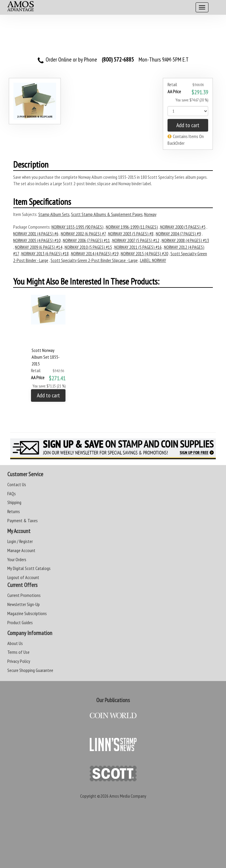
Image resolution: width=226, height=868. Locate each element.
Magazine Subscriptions (27, 613)
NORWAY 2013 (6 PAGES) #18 (45, 253)
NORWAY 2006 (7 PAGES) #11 (86, 240)
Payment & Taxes (23, 520)
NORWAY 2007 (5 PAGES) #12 (136, 240)
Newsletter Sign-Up (24, 604)
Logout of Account (23, 577)
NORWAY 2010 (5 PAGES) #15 (88, 247)
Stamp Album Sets (54, 214)
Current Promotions (24, 595)
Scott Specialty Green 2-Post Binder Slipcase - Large (94, 260)
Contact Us (17, 484)
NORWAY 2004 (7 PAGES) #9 (178, 234)
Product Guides (20, 622)
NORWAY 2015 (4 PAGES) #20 (144, 253)
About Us (15, 643)
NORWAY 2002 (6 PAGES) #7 (83, 234)
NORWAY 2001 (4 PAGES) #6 (36, 234)
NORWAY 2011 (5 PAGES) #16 (138, 247)
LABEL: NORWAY (153, 260)
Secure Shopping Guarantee (30, 670)
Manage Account (21, 550)
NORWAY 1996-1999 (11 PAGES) (132, 227)
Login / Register (20, 541)
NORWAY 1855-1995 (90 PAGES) (77, 227)
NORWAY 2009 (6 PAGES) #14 (39, 247)
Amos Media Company (128, 796)
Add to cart (188, 125)
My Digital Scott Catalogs (29, 568)
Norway (150, 214)
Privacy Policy (19, 661)
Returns (14, 511)
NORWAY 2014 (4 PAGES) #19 (95, 253)
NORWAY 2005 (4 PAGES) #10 (37, 240)
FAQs (12, 493)
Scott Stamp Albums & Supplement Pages (107, 214)
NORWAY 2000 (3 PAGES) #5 (183, 227)
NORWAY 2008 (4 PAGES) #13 (185, 240)
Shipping (14, 502)
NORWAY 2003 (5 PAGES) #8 (131, 234)
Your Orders (17, 559)
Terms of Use (18, 652)
